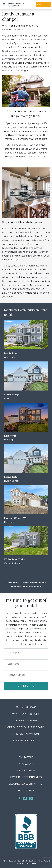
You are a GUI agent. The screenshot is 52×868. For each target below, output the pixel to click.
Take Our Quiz (43, 4)
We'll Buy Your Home (26, 714)
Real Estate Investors (26, 741)
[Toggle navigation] (4, 4)
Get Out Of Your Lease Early (26, 727)
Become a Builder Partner (26, 784)
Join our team (26, 771)
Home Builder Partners (26, 777)
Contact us (26, 757)
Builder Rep (26, 790)
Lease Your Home (26, 721)
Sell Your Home (26, 707)
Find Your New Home (26, 734)
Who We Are (26, 764)
